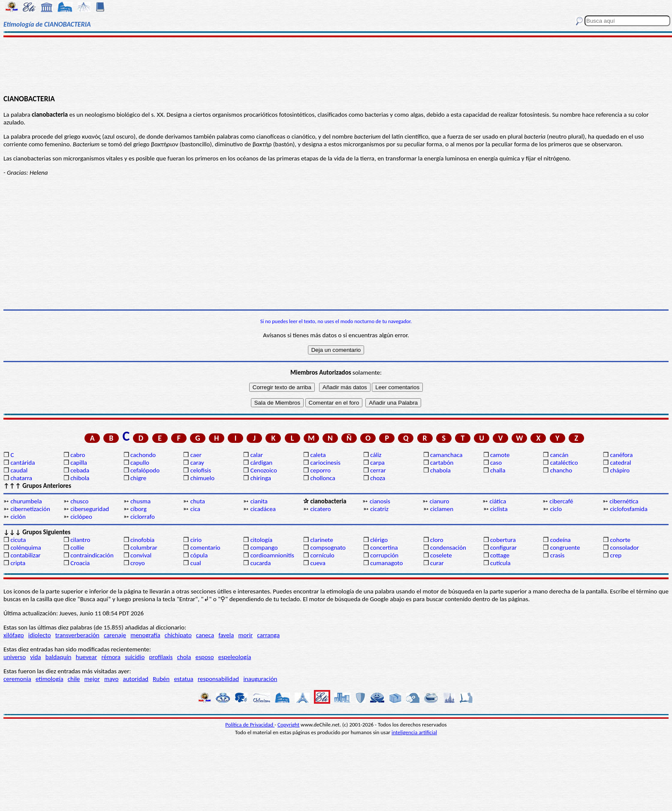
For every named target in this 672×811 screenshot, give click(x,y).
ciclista (499, 509)
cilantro (80, 540)
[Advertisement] (336, 65)
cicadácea (263, 509)
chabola (440, 470)
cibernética (624, 501)
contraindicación (92, 555)
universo (15, 657)
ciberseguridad (90, 509)
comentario (205, 548)
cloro (437, 540)
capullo (140, 463)
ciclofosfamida (629, 509)
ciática (498, 501)
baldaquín (59, 657)
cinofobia (142, 540)
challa (498, 470)
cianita (259, 501)
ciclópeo (81, 517)
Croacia (80, 563)
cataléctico (564, 463)
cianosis (380, 501)
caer (196, 455)
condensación (448, 548)
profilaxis (161, 657)
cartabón (442, 463)
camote (500, 455)
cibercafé (561, 501)
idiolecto (40, 635)
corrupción (384, 555)
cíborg (139, 509)
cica (195, 509)
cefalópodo (145, 470)
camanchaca (446, 455)
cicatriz (379, 509)
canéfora (622, 455)
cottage (500, 555)
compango (264, 548)
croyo (138, 563)
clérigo (379, 540)
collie (77, 548)
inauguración (260, 679)
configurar (503, 548)
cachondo (143, 455)
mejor (92, 679)
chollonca (322, 478)
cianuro (440, 501)
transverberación (77, 635)
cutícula (500, 563)
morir (246, 635)
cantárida (23, 463)
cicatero (320, 509)
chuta (198, 501)
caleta (318, 455)
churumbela (26, 501)
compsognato (328, 548)
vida (35, 657)
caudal (19, 470)
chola (184, 657)
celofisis (201, 470)
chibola (80, 478)
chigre (138, 478)
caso (496, 463)
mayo (111, 679)
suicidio (135, 657)
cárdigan (262, 463)
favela (226, 635)
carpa (377, 463)
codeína (561, 540)
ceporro (320, 470)
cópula (199, 555)
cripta (18, 563)
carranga (269, 635)
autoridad (136, 679)
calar (257, 455)
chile (74, 679)
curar (437, 563)
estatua (184, 679)
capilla (79, 463)
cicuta (18, 540)
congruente (565, 548)
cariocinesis (325, 463)
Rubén (161, 679)
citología (262, 540)
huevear (87, 657)
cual (196, 563)
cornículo (322, 555)
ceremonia (17, 679)
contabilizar (25, 555)
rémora (111, 657)
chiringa (261, 478)
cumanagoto (386, 563)
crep (616, 555)
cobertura (503, 540)
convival (141, 555)
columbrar (144, 548)
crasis (557, 555)
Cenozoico (264, 470)
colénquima (26, 548)
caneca (205, 635)
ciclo (556, 509)
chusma (140, 501)
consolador (625, 548)
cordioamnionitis (272, 555)
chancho (561, 470)
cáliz (376, 455)
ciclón (18, 517)
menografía (145, 635)
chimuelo (202, 478)
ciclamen (442, 509)
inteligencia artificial (414, 732)
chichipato (178, 635)
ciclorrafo (143, 517)
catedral (621, 463)
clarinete (321, 540)
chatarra (21, 478)
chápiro (620, 470)
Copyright (288, 725)
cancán (559, 455)
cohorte (620, 540)
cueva (318, 563)
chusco (79, 501)
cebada (80, 470)
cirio (196, 540)
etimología (50, 679)
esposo (205, 657)
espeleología (235, 657)
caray (197, 463)
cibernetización (30, 509)
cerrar (378, 470)
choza (378, 478)
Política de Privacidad (250, 725)
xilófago (14, 635)
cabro (78, 455)
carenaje (115, 635)
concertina (384, 548)
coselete (441, 555)
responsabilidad (218, 679)
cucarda (261, 563)
